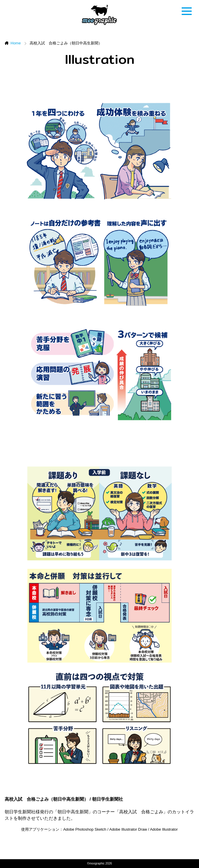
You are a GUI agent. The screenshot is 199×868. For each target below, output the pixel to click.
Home (16, 43)
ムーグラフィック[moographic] (99, 15)
